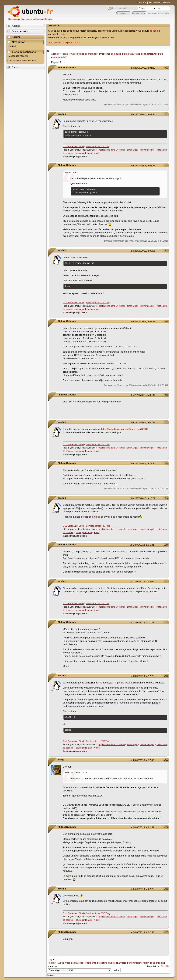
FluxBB (165, 966)
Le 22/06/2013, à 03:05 (143, 251)
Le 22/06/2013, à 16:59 (143, 498)
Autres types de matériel (84, 54)
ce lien (153, 31)
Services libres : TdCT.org (98, 147)
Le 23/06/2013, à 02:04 (142, 581)
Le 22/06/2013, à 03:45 (143, 395)
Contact (51, 975)
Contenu (142, 2)
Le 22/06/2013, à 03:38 (143, 322)
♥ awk (97, 153)
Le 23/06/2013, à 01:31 (142, 545)
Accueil (55, 54)
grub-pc (96, 517)
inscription (165, 13)
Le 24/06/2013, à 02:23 (142, 889)
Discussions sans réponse (22, 60)
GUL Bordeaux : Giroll (73, 147)
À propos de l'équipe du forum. (65, 42)
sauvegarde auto (84, 153)
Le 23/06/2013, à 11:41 (142, 622)
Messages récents (18, 56)
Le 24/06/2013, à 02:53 (142, 932)
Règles (12, 46)
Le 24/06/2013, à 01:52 (142, 827)
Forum (65, 54)
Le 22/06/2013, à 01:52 (143, 68)
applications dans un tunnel (112, 150)
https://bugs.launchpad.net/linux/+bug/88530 (125, 429)
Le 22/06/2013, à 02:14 (143, 114)
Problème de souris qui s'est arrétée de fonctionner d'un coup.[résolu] (125, 963)
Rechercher (155, 2)
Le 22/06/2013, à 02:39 (143, 165)
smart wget (132, 150)
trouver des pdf (147, 150)
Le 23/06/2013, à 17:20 (142, 676)
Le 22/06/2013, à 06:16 (143, 422)
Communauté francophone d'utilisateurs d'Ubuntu (30, 19)
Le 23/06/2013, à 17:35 (142, 760)
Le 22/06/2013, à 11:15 (143, 463)
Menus (166, 2)
